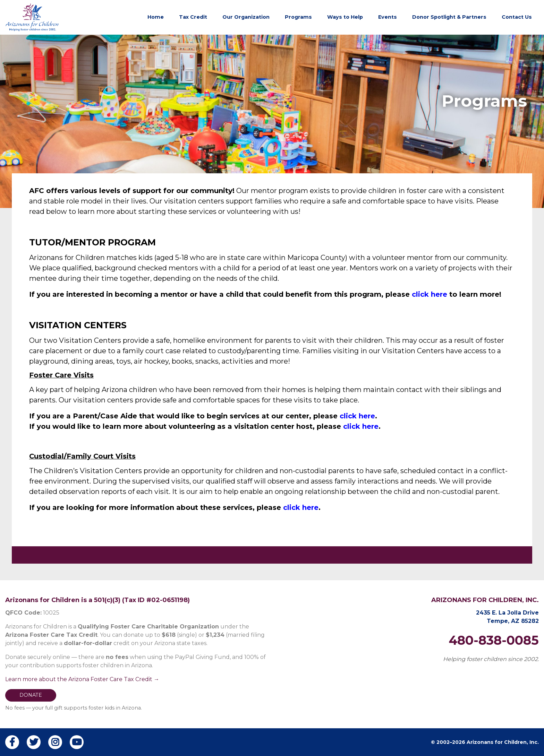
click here (430, 294)
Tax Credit (193, 17)
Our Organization (246, 17)
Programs (298, 17)
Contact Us (517, 17)
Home (156, 17)
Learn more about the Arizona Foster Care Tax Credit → (82, 679)
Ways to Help (345, 17)
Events (388, 17)
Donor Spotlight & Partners (449, 17)
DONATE (31, 695)
